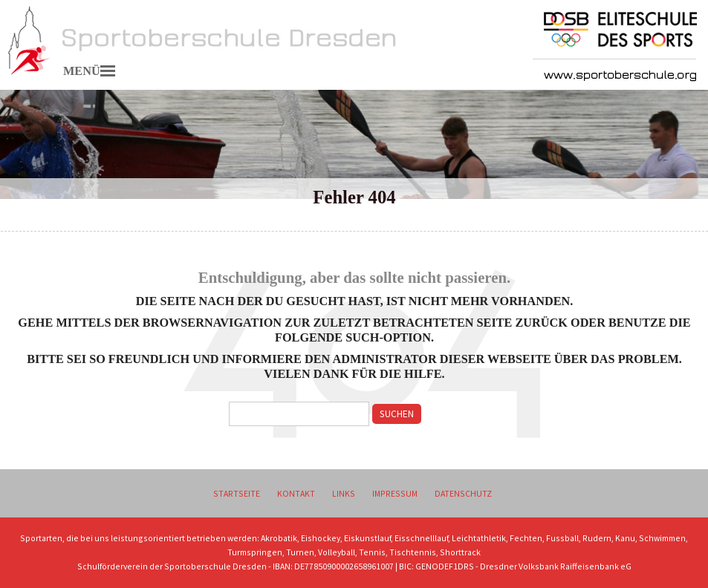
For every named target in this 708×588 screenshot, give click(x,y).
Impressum (395, 493)
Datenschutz (463, 493)
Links (344, 493)
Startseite (237, 493)
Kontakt (296, 493)
